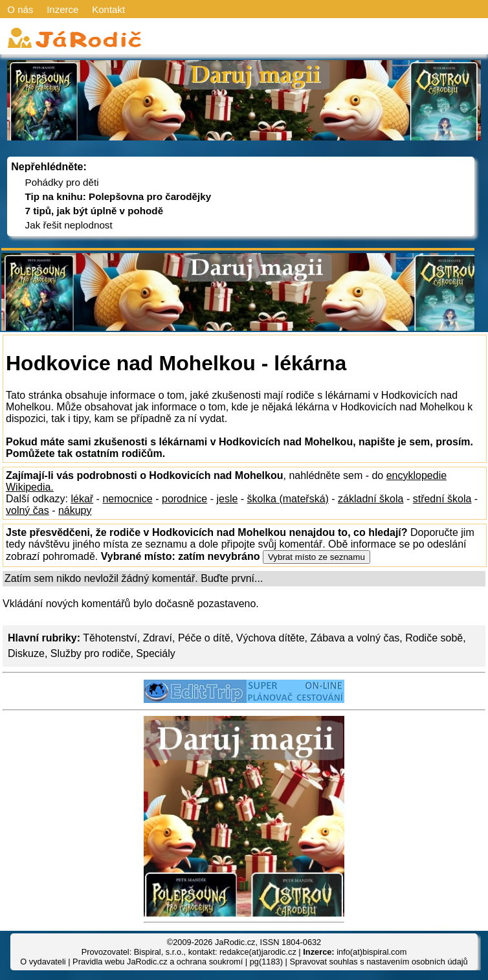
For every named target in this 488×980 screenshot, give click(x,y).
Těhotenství (110, 638)
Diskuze (26, 653)
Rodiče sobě (434, 638)
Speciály (155, 653)
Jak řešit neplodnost (69, 225)
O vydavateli (43, 962)
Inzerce (62, 9)
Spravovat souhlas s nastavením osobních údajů (378, 962)
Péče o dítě (204, 638)
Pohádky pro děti (62, 182)
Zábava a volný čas (355, 638)
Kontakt (108, 9)
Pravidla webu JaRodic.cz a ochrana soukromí (158, 962)
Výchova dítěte (271, 638)
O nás (20, 9)
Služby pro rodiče (91, 653)
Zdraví (158, 638)
